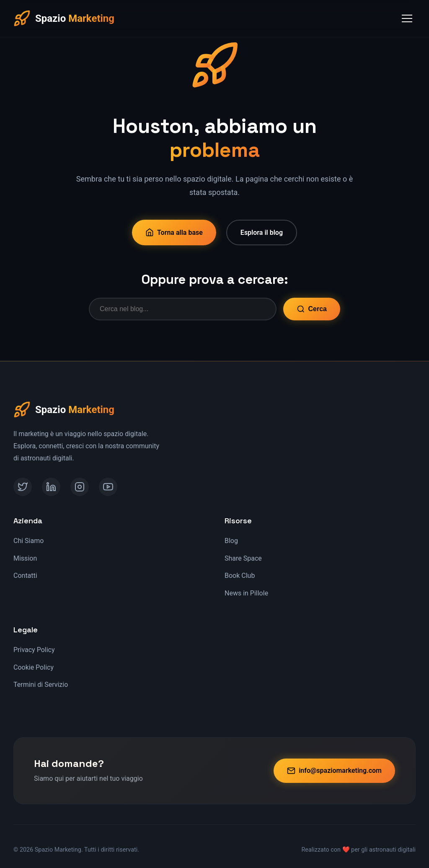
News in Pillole (246, 593)
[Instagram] (80, 487)
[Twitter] (23, 487)
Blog (231, 541)
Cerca (312, 309)
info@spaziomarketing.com (334, 771)
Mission (25, 558)
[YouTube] (108, 487)
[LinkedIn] (51, 487)
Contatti (25, 576)
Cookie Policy (34, 667)
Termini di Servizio (41, 685)
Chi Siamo (28, 541)
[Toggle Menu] (407, 18)
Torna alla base (174, 232)
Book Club (240, 576)
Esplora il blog (262, 233)
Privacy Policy (34, 650)
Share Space (243, 558)
